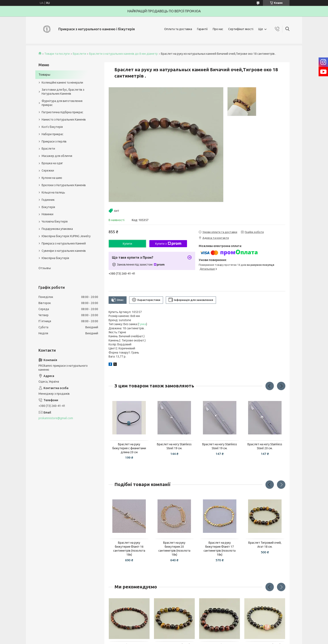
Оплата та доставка (178, 29)
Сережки (48, 171)
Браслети (79, 54)
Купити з (168, 244)
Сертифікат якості (241, 29)
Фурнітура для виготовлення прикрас (62, 103)
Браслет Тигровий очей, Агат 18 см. (265, 545)
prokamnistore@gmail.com (56, 418)
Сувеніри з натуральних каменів (64, 251)
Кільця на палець (53, 192)
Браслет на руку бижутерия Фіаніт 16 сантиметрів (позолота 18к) (129, 549)
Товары (44, 74)
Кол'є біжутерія (52, 127)
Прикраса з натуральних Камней (64, 243)
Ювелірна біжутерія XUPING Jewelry (66, 236)
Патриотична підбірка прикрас (62, 112)
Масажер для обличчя (57, 156)
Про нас (218, 29)
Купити (127, 244)
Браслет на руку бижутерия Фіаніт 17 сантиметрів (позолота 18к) (220, 549)
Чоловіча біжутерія (55, 221)
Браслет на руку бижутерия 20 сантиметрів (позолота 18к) (174, 549)
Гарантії (202, 29)
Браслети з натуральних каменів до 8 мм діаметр (123, 54)
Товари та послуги (57, 54)
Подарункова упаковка (57, 229)
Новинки (47, 214)
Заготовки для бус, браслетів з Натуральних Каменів (63, 92)
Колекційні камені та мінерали (62, 83)
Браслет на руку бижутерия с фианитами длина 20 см (129, 448)
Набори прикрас (53, 134)
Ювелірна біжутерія (55, 258)
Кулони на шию (52, 178)
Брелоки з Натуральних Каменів (64, 185)
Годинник (48, 200)
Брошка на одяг (52, 163)
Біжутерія (48, 207)
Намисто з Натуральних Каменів (64, 120)
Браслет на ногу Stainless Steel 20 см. (265, 446)
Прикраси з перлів (54, 141)
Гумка (142, 324)
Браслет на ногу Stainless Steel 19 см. (174, 446)
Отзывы (45, 268)
